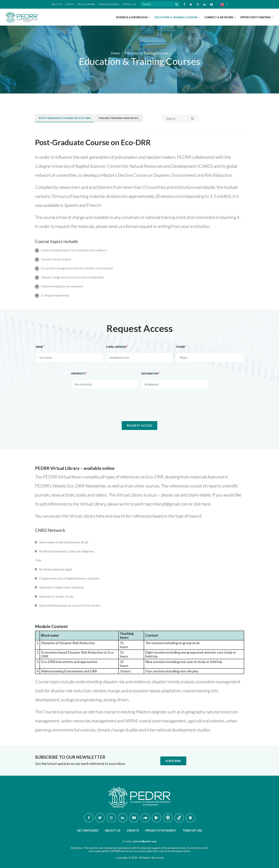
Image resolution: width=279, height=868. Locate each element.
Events (70, 4)
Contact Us (129, 4)
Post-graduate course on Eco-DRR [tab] (65, 118)
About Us (57, 4)
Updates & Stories (109, 4)
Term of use (192, 830)
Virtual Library (86, 4)
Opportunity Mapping (256, 17)
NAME (40, 347)
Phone (182, 347)
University (79, 373)
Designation (151, 373)
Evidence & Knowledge (132, 17)
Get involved (88, 830)
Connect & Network (219, 17)
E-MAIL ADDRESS (117, 347)
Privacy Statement (161, 830)
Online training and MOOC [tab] (119, 118)
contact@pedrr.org (144, 841)
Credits (133, 830)
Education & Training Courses (176, 17)
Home (115, 53)
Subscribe (173, 761)
